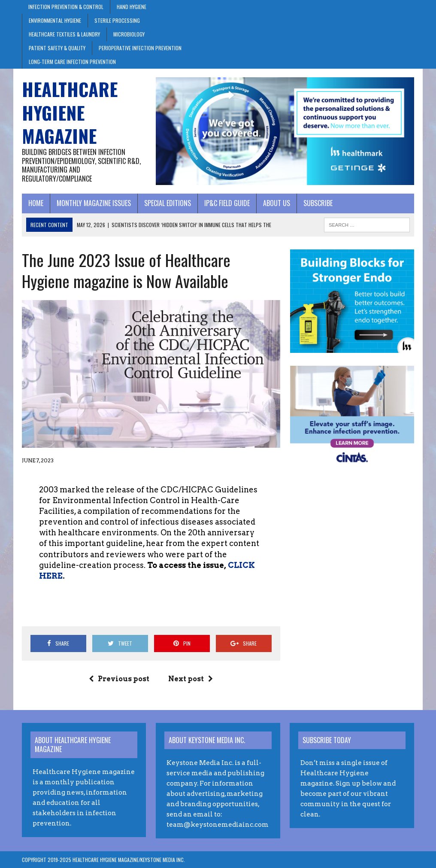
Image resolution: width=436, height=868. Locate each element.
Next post (191, 679)
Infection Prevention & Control (66, 7)
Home (36, 203)
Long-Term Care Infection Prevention (72, 62)
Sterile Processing (117, 20)
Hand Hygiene (132, 7)
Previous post (119, 679)
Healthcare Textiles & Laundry (64, 34)
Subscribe (318, 203)
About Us (277, 203)
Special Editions (168, 203)
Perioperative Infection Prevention (140, 48)
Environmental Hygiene (55, 20)
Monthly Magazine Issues (94, 203)
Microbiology (129, 34)
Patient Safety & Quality (57, 48)
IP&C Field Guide (227, 203)
